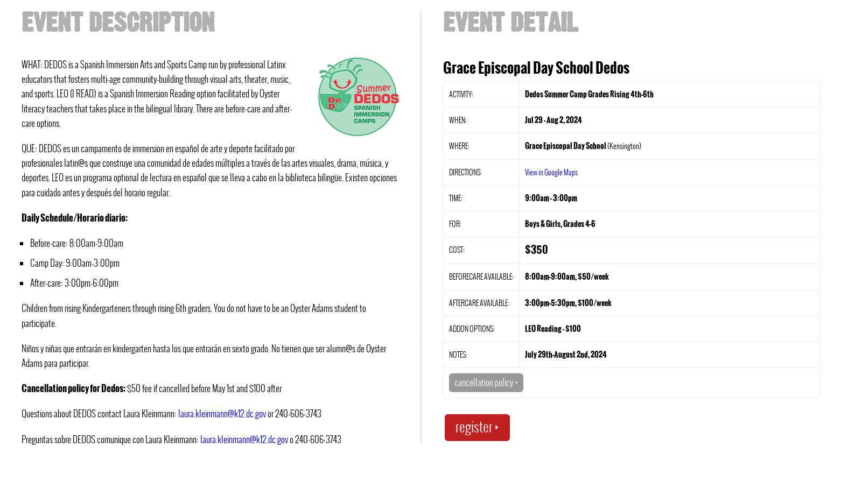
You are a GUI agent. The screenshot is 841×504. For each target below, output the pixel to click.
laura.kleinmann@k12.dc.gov (222, 414)
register (477, 427)
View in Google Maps (551, 172)
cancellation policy (486, 382)
